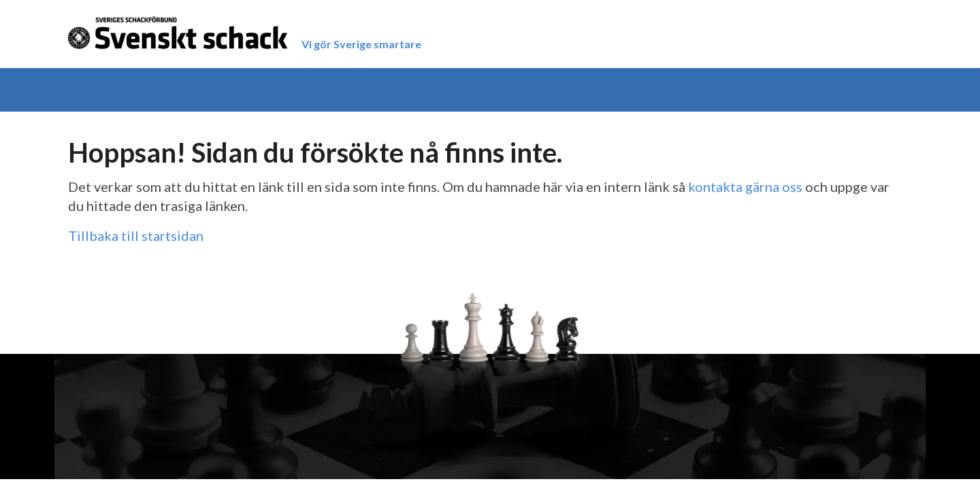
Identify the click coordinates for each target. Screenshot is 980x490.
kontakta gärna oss (745, 186)
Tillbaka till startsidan (136, 235)
